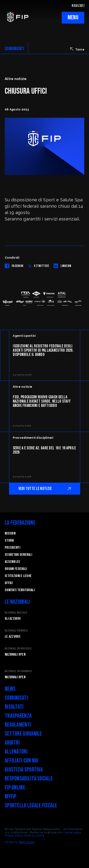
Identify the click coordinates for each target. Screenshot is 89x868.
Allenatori (16, 752)
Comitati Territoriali (20, 590)
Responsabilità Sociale (29, 779)
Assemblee (13, 562)
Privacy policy (14, 835)
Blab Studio (27, 842)
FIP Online (15, 788)
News (10, 689)
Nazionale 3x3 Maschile (18, 649)
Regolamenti (18, 725)
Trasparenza (18, 716)
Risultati (14, 707)
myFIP (11, 797)
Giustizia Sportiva (24, 770)
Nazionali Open (15, 655)
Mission (10, 533)
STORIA (9, 541)
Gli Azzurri (13, 619)
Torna (77, 49)
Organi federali (16, 569)
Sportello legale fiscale (31, 806)
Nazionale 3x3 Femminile (18, 671)
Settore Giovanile (23, 734)
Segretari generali (18, 555)
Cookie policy (72, 832)
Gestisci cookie (34, 835)
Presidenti (12, 548)
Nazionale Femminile (16, 631)
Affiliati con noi (22, 761)
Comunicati (16, 698)
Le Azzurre (13, 637)
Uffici (9, 583)
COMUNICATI (14, 49)
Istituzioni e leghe (18, 576)
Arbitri (12, 743)
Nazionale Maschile (16, 613)
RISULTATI (78, 6)
